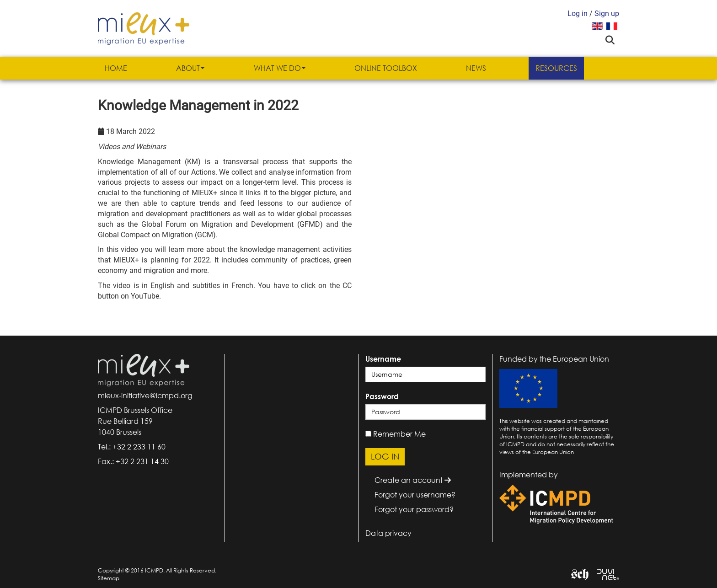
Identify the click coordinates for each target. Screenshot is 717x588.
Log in (578, 13)
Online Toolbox (386, 68)
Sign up (607, 13)
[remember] (368, 434)
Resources (556, 68)
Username (383, 359)
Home (116, 68)
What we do (280, 68)
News (476, 68)
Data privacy (388, 533)
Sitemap (109, 578)
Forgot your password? (414, 509)
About (190, 68)
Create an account (413, 480)
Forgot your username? (415, 495)
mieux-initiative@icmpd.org (145, 396)
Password (382, 396)
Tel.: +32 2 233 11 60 (132, 447)
